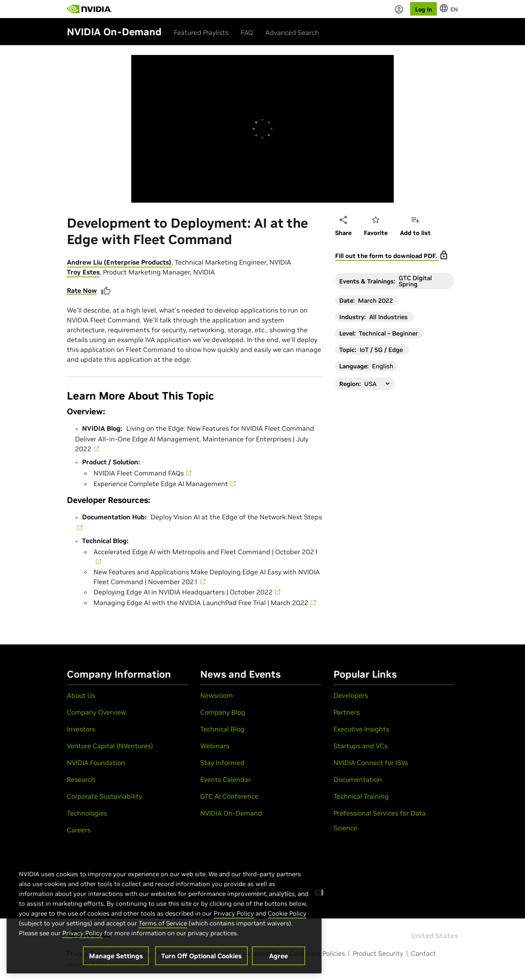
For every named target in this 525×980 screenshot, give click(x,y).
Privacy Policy (234, 913)
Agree (278, 956)
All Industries (388, 317)
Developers (351, 695)
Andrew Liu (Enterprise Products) (119, 262)
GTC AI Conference (229, 796)
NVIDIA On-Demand (231, 813)
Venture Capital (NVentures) (110, 746)
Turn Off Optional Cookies (201, 956)
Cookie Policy (287, 913)
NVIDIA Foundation (96, 763)
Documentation (358, 779)
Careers (79, 830)
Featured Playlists (201, 32)
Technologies (87, 813)
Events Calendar (225, 779)
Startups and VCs (361, 746)
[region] (164, 913)
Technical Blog (222, 729)
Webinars (215, 746)
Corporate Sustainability (104, 796)
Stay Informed (222, 763)
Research (81, 779)
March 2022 (375, 300)
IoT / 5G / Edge (381, 350)
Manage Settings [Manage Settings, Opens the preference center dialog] (116, 956)
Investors (81, 729)
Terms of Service (163, 923)
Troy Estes (83, 272)
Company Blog (223, 712)
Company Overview (96, 712)
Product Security (378, 953)
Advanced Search (292, 32)
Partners (347, 712)
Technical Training (361, 796)
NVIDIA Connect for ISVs (371, 763)
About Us (81, 695)
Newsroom (217, 695)
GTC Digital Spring (415, 281)
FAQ (247, 32)
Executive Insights (361, 729)
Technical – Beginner (388, 333)
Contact (423, 953)
